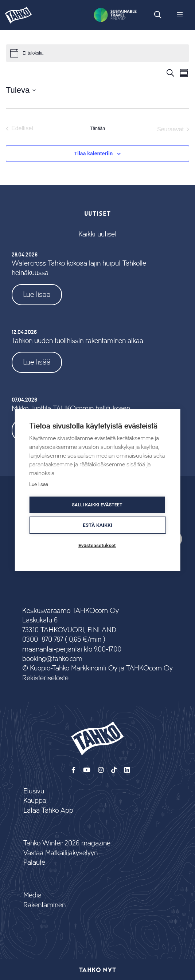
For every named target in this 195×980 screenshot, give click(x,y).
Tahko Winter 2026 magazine (67, 843)
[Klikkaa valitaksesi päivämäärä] (21, 90)
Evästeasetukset (97, 545)
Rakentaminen (44, 905)
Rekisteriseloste (45, 678)
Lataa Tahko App (48, 811)
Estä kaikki (97, 525)
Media (32, 895)
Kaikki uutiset (97, 234)
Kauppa (35, 801)
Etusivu (34, 791)
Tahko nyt (97, 969)
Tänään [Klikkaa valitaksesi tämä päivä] (97, 128)
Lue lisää (37, 294)
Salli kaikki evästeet (97, 505)
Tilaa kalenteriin (94, 154)
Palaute (34, 863)
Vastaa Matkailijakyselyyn (61, 853)
